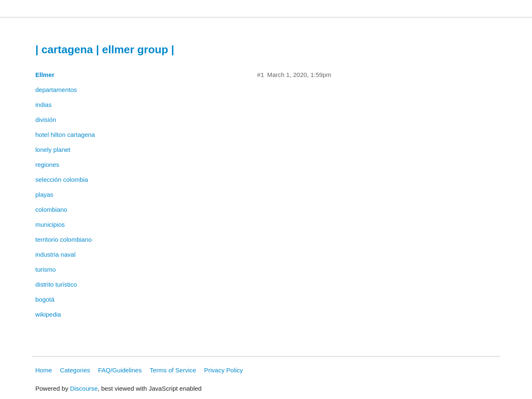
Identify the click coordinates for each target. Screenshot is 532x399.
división (46, 120)
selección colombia (62, 180)
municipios (50, 224)
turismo (46, 269)
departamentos (56, 90)
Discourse (84, 388)
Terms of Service (173, 370)
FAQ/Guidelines (120, 370)
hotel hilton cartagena (65, 135)
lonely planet (53, 150)
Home (44, 370)
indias (43, 105)
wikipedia (48, 314)
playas (44, 195)
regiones (47, 165)
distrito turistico (56, 284)
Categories (75, 370)
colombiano (51, 209)
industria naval (55, 254)
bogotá (45, 299)
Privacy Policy (223, 370)
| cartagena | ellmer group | (105, 50)
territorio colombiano (64, 239)
